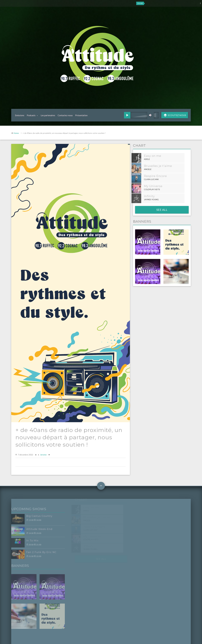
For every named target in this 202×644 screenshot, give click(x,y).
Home (16, 133)
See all (162, 210)
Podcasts (31, 115)
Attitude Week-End (35, 530)
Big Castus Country (35, 517)
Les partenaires (48, 115)
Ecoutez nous (177, 115)
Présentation (81, 115)
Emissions (20, 115)
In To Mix (28, 541)
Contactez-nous (65, 115)
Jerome (43, 455)
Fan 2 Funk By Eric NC (37, 553)
